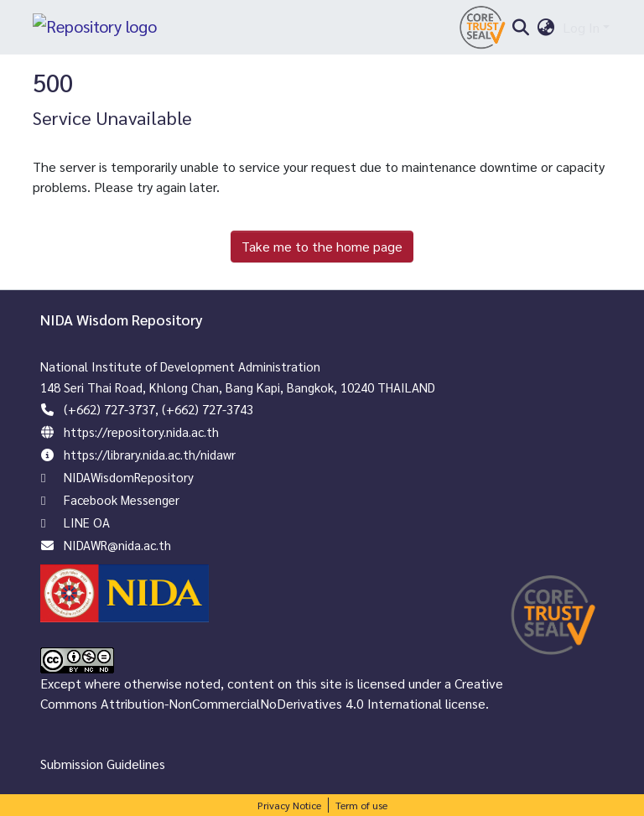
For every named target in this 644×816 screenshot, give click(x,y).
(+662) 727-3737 (109, 409)
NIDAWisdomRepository (129, 477)
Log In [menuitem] (581, 27)
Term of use (361, 805)
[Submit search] (520, 28)
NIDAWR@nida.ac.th (117, 545)
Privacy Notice (289, 805)
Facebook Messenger (122, 499)
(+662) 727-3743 (208, 409)
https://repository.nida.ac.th (141, 431)
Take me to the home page (322, 246)
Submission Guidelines (103, 764)
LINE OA (87, 522)
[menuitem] (546, 28)
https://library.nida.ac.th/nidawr (150, 454)
